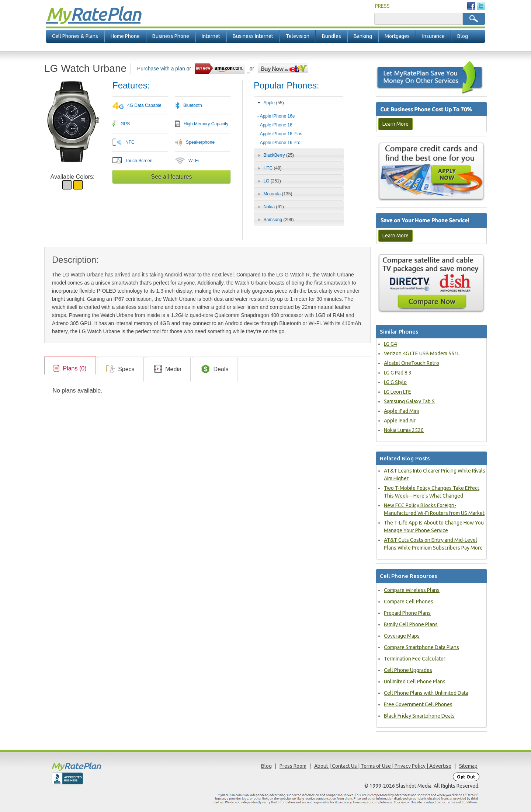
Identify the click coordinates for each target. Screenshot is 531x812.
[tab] (299, 127)
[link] (70, 369)
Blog (463, 36)
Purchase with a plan (161, 69)
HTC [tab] (269, 168)
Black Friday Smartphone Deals (419, 716)
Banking (363, 36)
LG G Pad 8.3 (398, 373)
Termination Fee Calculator (415, 659)
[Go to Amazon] (222, 68)
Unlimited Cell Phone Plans (415, 682)
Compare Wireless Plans (412, 590)
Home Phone (125, 36)
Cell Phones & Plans (75, 36)
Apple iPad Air (400, 421)
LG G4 (390, 344)
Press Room (293, 766)
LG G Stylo (395, 382)
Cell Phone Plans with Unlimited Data (426, 693)
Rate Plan (93, 14)
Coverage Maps (402, 636)
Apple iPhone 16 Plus (281, 134)
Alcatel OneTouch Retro (412, 363)
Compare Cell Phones (409, 602)
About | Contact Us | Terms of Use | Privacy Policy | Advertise (383, 766)
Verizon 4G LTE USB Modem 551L (422, 353)
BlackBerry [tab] (275, 155)
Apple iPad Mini (401, 411)
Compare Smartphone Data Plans (421, 647)
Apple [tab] (270, 103)
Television (298, 36)
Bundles (332, 36)
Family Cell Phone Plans (411, 624)
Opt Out (466, 777)
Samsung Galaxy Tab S (409, 401)
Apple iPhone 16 (276, 125)
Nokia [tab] (270, 207)
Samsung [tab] (275, 220)
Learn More (395, 124)
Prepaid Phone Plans (407, 613)
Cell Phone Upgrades (408, 670)
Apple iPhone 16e (277, 116)
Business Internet (253, 36)
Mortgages (397, 36)
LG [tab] (268, 181)
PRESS (382, 6)
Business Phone (171, 36)
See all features (171, 177)
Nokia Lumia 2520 (404, 430)
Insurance (433, 36)
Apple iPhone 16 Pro (280, 143)
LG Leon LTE (398, 392)
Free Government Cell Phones (418, 704)
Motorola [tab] (274, 194)
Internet (211, 36)
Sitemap (468, 766)
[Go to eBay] (283, 68)
